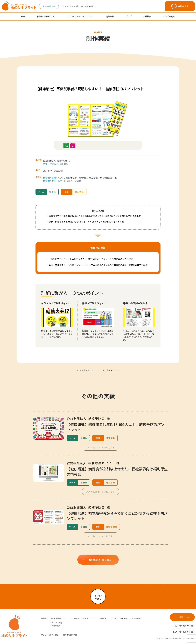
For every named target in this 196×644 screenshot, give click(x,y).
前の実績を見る (87, 370)
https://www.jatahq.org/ (56, 164)
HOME (23, 17)
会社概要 (147, 17)
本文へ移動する (49, 6)
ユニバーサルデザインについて (80, 17)
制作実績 (110, 17)
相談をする (180, 6)
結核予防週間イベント (54, 178)
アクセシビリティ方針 (70, 6)
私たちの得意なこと (46, 17)
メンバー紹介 (169, 17)
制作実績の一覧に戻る (97, 560)
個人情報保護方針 (88, 6)
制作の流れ (56, 626)
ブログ (129, 17)
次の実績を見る (109, 370)
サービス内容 (57, 623)
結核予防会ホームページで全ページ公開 (62, 181)
